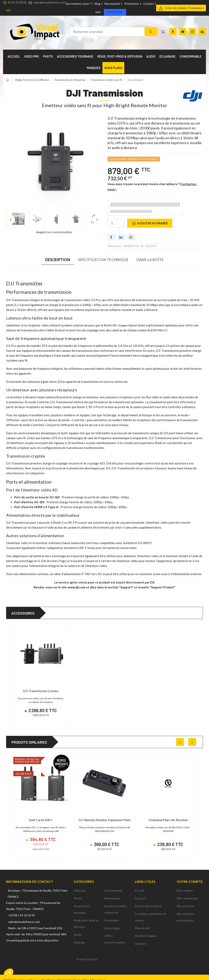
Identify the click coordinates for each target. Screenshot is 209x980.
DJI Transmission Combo (41, 691)
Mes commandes (187, 893)
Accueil (140, 885)
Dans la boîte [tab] (150, 260)
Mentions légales (146, 930)
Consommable (113, 885)
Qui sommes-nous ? (78, 4)
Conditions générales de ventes (151, 911)
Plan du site (142, 922)
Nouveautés (112, 4)
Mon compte (185, 885)
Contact (149, 4)
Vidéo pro (80, 885)
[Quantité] (116, 223)
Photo (78, 893)
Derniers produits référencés (116, 904)
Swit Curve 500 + (41, 817)
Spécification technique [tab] (103, 260)
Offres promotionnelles (115, 933)
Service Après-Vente (148, 900)
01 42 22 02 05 (17, 2)
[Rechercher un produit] (113, 32)
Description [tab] (58, 260)
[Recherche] (151, 32)
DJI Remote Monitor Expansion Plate (104, 817)
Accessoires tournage (82, 904)
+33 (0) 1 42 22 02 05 (22, 909)
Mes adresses (186, 900)
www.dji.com (76, 587)
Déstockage (112, 922)
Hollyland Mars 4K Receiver (168, 817)
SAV (98, 12)
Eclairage (79, 937)
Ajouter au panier (150, 223)
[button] (9, 973)
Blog (98, 4)
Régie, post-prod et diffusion (86, 918)
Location (115, 12)
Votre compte (190, 876)
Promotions (132, 4)
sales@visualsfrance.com (49, 2)
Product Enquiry (87, 953)
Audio (77, 929)
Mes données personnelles (185, 911)
